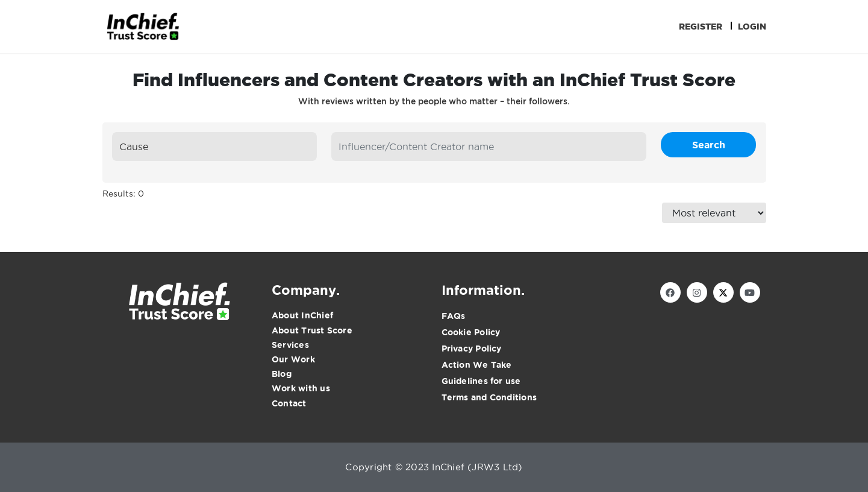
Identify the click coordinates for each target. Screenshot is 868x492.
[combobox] (215, 147)
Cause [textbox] (134, 147)
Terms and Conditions (489, 397)
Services (290, 345)
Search (709, 145)
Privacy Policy (472, 348)
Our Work (293, 359)
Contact (289, 403)
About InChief (302, 315)
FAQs (454, 316)
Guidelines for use (481, 381)
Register (701, 27)
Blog (282, 374)
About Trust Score (312, 330)
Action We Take (477, 365)
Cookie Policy (471, 332)
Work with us (301, 388)
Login (752, 27)
